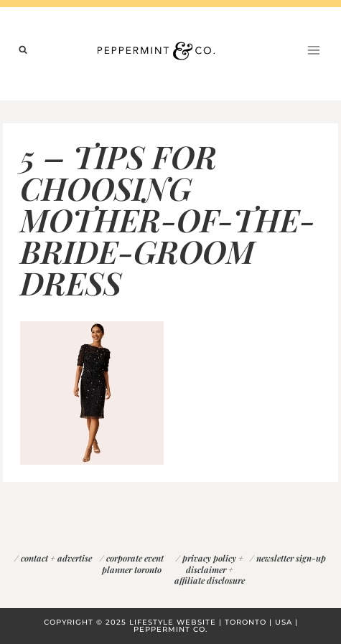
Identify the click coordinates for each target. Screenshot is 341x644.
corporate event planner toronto (133, 564)
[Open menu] (313, 50)
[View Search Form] (23, 50)
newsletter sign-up (291, 558)
